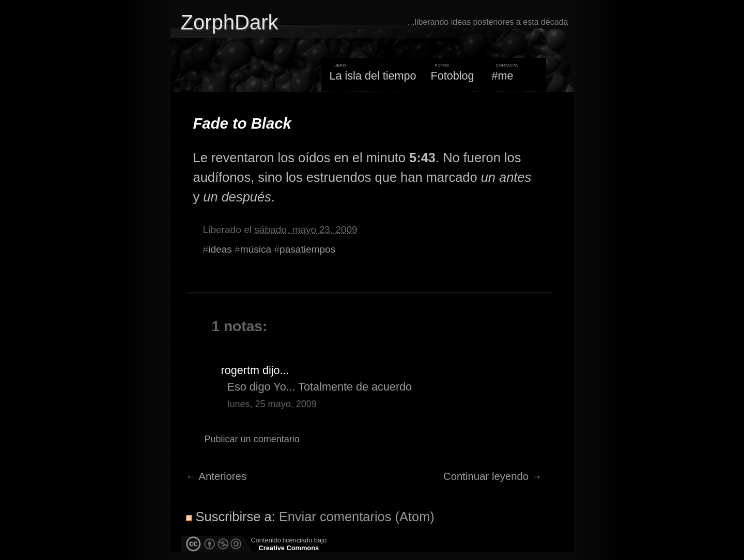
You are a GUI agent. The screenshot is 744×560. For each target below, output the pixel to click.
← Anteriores (216, 476)
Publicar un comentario (252, 439)
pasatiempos (307, 249)
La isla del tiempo (373, 76)
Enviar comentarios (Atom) (357, 517)
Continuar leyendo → (493, 476)
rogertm (240, 370)
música (256, 249)
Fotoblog (453, 76)
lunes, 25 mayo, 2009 (272, 404)
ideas (220, 249)
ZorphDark (230, 22)
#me (503, 76)
